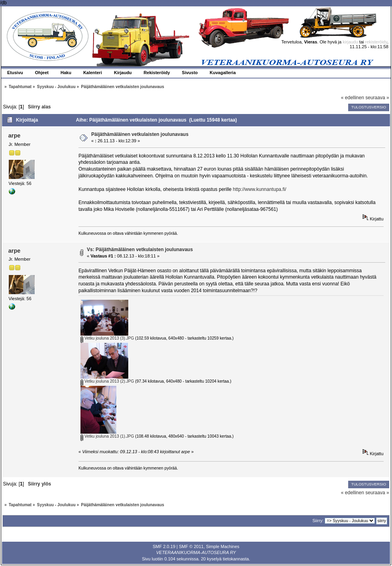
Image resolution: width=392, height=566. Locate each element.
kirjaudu (350, 42)
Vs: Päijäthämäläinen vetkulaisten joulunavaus (140, 250)
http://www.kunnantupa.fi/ (260, 189)
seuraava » (377, 98)
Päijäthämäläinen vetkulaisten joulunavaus (140, 134)
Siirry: (318, 521)
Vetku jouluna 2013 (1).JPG (107, 436)
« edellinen (353, 98)
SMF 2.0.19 (164, 546)
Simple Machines (223, 546)
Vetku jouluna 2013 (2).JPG (107, 381)
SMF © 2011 (191, 546)
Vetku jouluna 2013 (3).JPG (107, 338)
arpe (14, 136)
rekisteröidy (376, 42)
